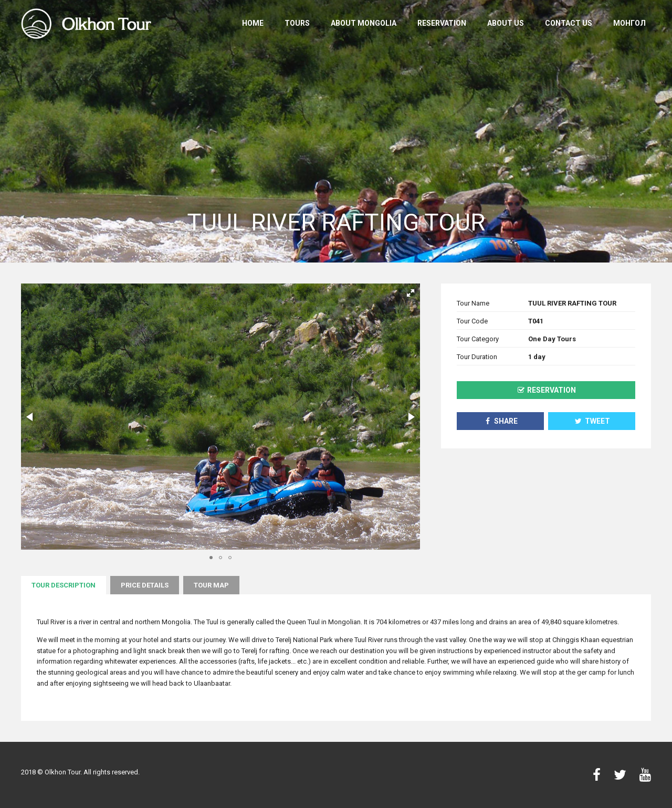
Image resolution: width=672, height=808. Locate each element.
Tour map (211, 585)
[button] (411, 293)
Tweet (592, 421)
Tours (297, 23)
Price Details (145, 585)
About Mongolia (364, 23)
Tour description (64, 585)
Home (253, 23)
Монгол (629, 23)
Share (500, 421)
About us (506, 23)
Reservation (442, 23)
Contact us (569, 23)
